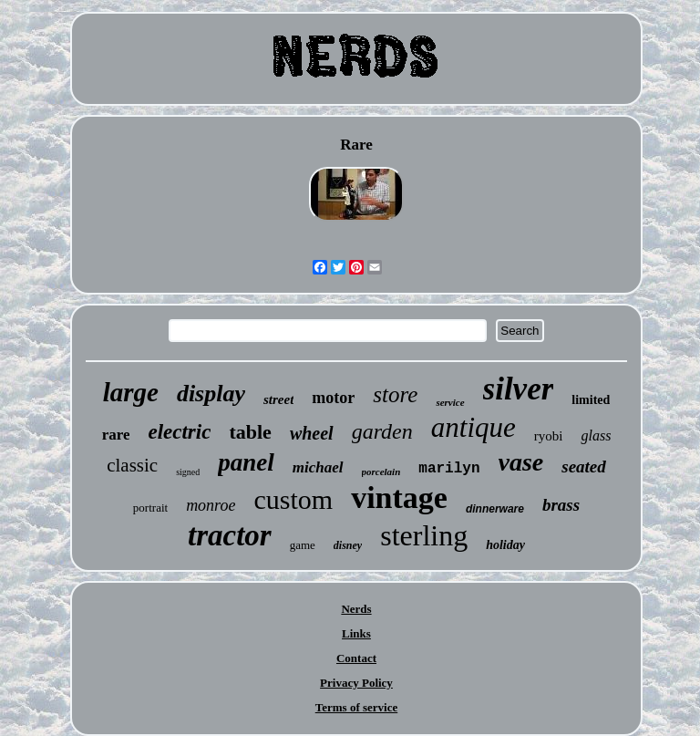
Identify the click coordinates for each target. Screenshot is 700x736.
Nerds (356, 609)
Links (356, 633)
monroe (211, 505)
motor (333, 398)
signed (188, 472)
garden (382, 431)
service (450, 402)
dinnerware (495, 509)
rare (116, 435)
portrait (150, 508)
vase (521, 462)
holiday (505, 545)
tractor (230, 535)
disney (348, 545)
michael (318, 467)
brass (561, 505)
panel (246, 462)
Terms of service (357, 707)
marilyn (449, 469)
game (303, 545)
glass (596, 435)
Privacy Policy (356, 683)
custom (293, 499)
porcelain (381, 472)
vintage (399, 498)
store (395, 394)
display (211, 394)
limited (591, 400)
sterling (424, 535)
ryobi (549, 436)
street (278, 399)
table (250, 432)
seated (584, 466)
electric (179, 432)
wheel (312, 433)
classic (132, 465)
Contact (356, 658)
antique (474, 427)
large (131, 392)
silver (519, 389)
